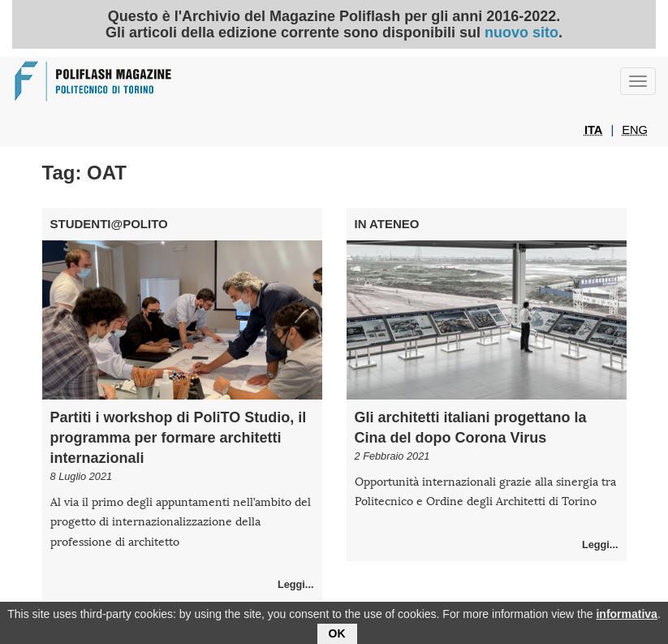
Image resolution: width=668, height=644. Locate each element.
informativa (626, 616)
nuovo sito (521, 32)
